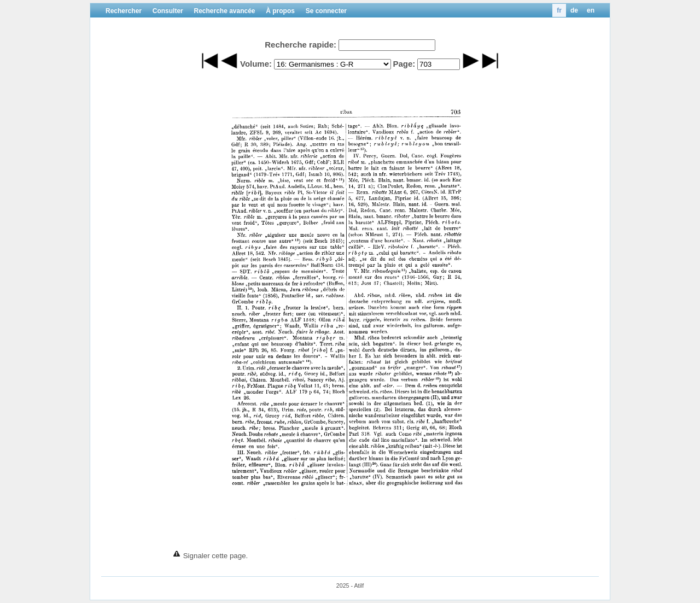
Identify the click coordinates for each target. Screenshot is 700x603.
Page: (404, 64)
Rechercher (124, 11)
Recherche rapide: (301, 45)
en (591, 10)
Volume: (256, 64)
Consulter (168, 11)
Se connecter (326, 11)
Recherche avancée (224, 11)
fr (559, 10)
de (574, 10)
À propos (280, 11)
